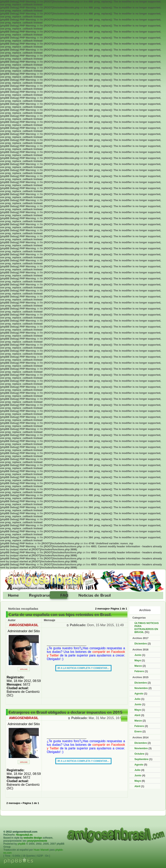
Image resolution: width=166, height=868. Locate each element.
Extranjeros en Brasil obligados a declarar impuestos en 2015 (66, 712)
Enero (138, 731)
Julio (137, 699)
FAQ (64, 595)
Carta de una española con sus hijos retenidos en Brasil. (60, 615)
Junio (138, 655)
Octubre (139, 754)
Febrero (139, 671)
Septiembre (141, 759)
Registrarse (40, 595)
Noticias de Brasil (95, 595)
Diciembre (141, 644)
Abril (137, 715)
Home (13, 595)
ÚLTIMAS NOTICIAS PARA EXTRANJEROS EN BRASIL (147, 628)
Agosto (139, 693)
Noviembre (141, 688)
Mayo (138, 660)
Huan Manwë (41, 850)
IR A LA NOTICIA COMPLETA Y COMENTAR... (83, 668)
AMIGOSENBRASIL (24, 625)
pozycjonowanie (37, 841)
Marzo (138, 666)
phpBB (22, 844)
